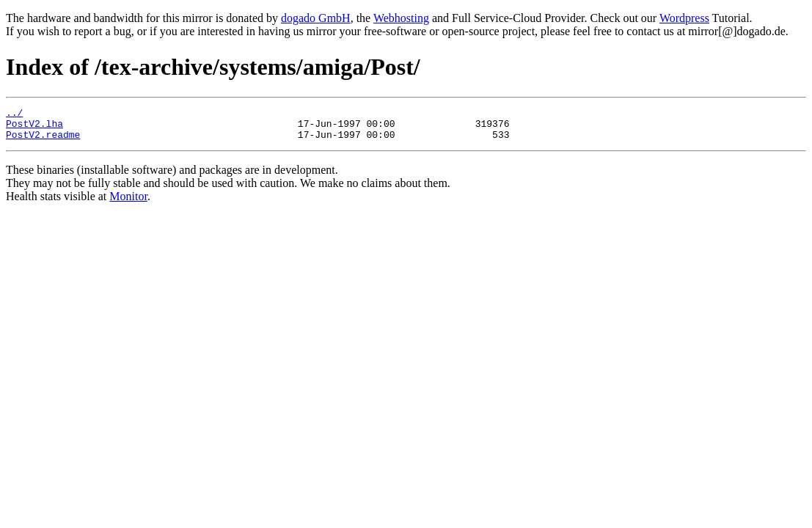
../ (14, 114)
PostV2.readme (43, 141)
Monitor (128, 203)
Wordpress (684, 18)
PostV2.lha (34, 128)
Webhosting (401, 18)
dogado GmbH (316, 18)
